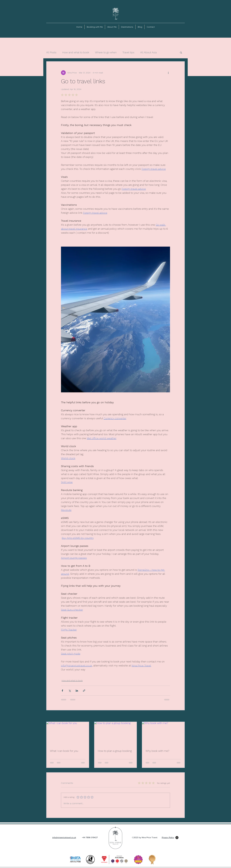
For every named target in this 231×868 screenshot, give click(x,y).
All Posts (51, 52)
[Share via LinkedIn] (77, 691)
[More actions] (168, 73)
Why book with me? (157, 751)
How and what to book (76, 52)
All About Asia (148, 52)
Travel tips (128, 52)
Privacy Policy (168, 837)
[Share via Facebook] (62, 691)
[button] (181, 52)
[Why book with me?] (163, 734)
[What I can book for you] (68, 734)
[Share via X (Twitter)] (70, 691)
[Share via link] (84, 691)
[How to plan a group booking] (116, 734)
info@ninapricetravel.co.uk (64, 837)
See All (181, 716)
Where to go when (106, 52)
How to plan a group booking (115, 751)
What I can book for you (64, 751)
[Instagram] (177, 838)
